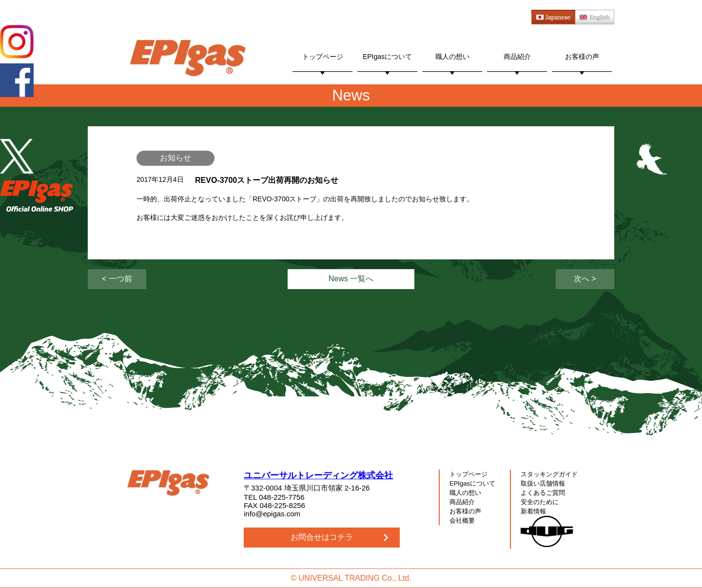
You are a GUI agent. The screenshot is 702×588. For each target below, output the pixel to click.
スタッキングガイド (549, 474)
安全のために (540, 502)
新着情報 (533, 511)
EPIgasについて (387, 57)
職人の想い (452, 57)
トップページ (323, 57)
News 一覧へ (351, 279)
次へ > (585, 279)
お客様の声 (582, 57)
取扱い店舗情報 (543, 483)
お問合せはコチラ (322, 537)
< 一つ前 (117, 279)
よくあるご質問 (543, 493)
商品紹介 (517, 57)
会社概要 (462, 520)
